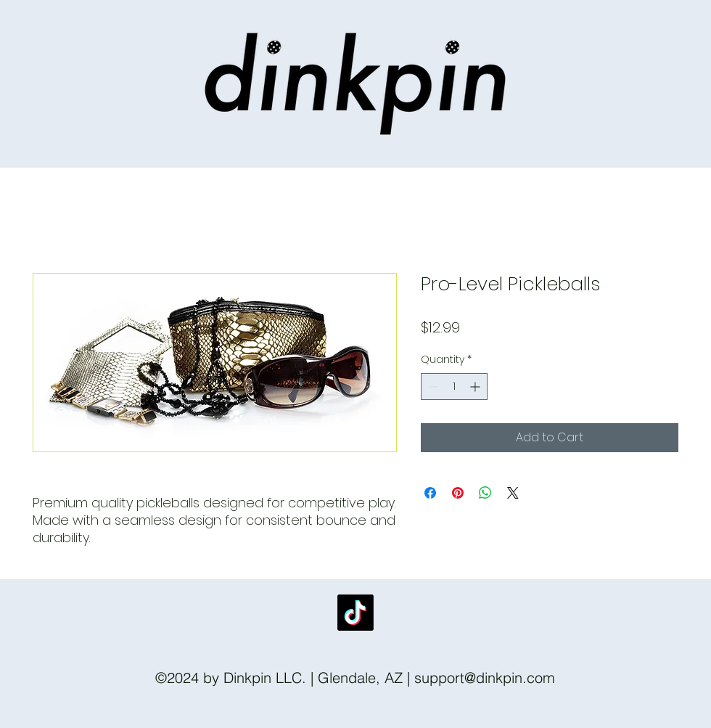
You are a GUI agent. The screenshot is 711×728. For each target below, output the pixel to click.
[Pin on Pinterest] (458, 493)
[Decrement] (432, 387)
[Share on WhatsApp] (485, 493)
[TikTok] (355, 613)
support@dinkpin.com (485, 678)
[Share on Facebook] (430, 493)
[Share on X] (513, 493)
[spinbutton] (454, 387)
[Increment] (476, 387)
